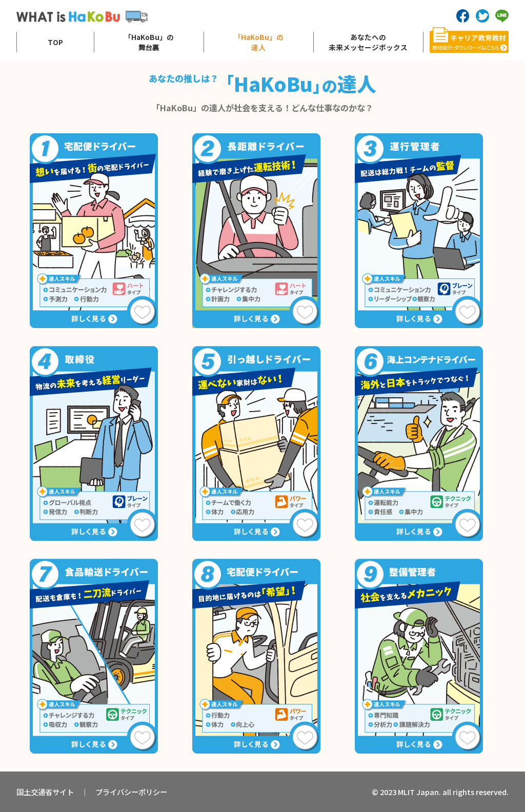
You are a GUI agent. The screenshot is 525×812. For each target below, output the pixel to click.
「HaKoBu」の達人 (259, 42)
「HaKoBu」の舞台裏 (149, 42)
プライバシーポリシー (131, 792)
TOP (55, 42)
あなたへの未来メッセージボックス (368, 42)
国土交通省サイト (45, 792)
